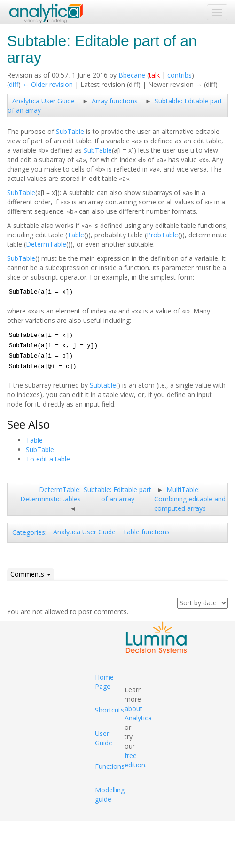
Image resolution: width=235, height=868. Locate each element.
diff (14, 84)
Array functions (115, 101)
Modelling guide (110, 794)
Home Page (104, 682)
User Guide (104, 738)
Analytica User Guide (43, 101)
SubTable (70, 131)
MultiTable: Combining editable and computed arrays (190, 499)
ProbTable (162, 235)
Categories (29, 532)
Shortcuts (110, 710)
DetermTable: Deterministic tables (51, 494)
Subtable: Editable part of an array (117, 494)
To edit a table (48, 459)
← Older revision (48, 84)
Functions (110, 766)
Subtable (103, 385)
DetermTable (46, 244)
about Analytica (138, 713)
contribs (180, 75)
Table (76, 235)
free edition (135, 760)
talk (154, 75)
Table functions (146, 532)
